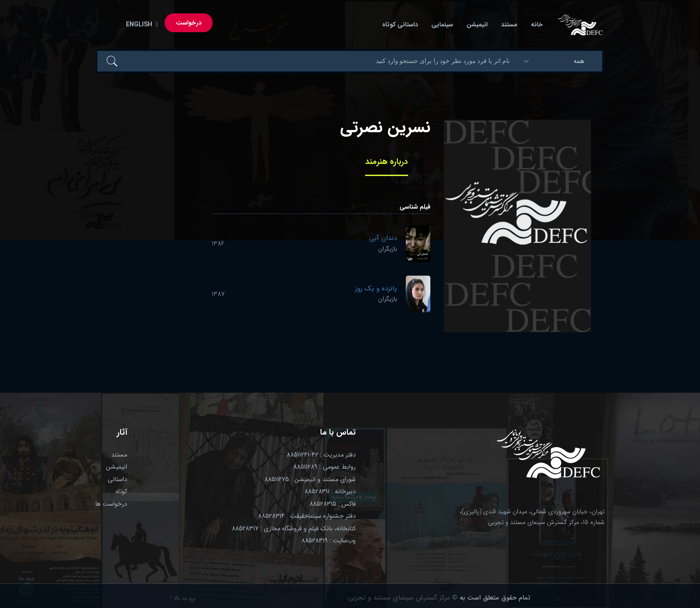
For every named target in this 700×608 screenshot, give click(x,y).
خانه (537, 25)
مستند (509, 25)
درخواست (189, 23)
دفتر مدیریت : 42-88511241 (321, 455)
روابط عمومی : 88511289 (325, 467)
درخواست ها (111, 504)
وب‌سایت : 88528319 (329, 541)
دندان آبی (383, 238)
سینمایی (442, 25)
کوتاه (121, 491)
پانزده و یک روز (376, 289)
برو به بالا (183, 598)
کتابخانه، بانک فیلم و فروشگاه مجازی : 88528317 (294, 528)
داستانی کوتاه (400, 25)
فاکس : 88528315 (333, 504)
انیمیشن (477, 25)
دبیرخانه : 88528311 (330, 491)
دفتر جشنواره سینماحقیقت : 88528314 (307, 516)
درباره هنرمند (387, 162)
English (140, 25)
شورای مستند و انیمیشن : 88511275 (310, 479)
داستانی (117, 479)
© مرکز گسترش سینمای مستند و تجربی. (402, 598)
